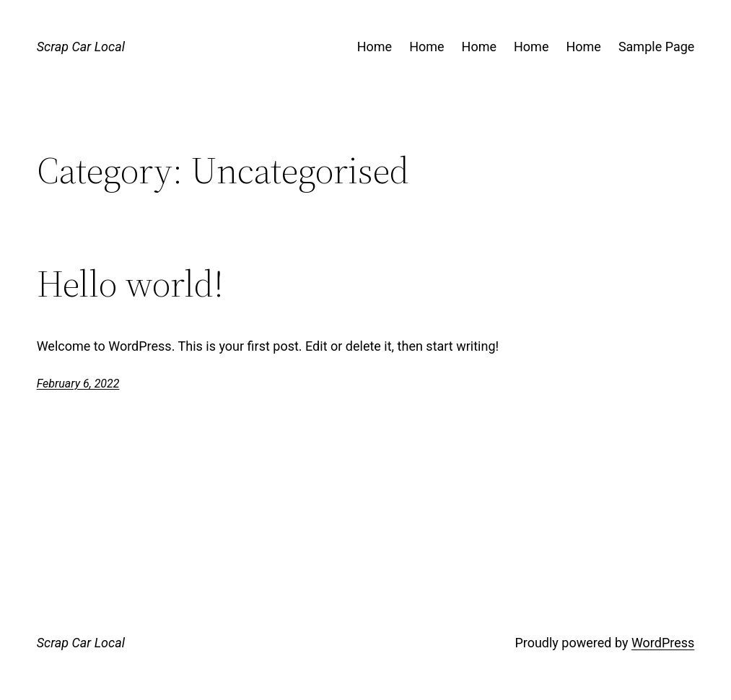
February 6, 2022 (78, 384)
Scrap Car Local (81, 47)
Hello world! (130, 284)
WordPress (663, 643)
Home (375, 47)
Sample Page (656, 47)
